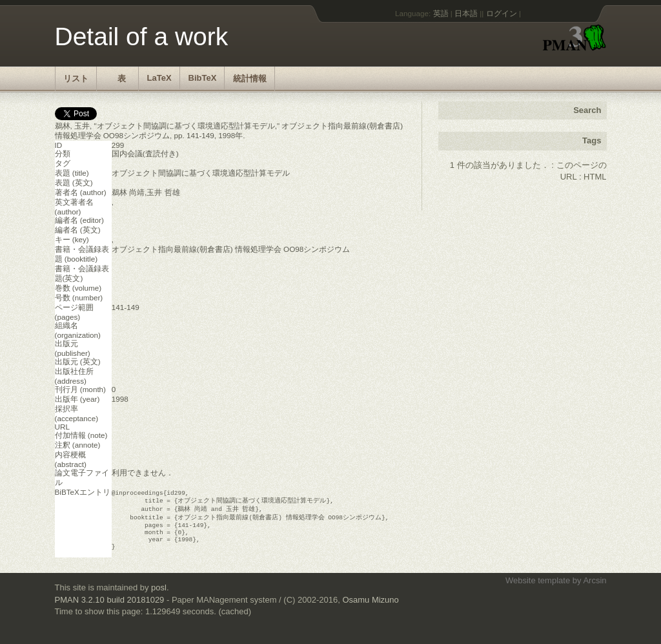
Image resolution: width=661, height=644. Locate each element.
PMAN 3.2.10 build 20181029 (110, 608)
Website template (538, 589)
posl (159, 596)
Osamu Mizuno (370, 608)
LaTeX (159, 78)
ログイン (502, 13)
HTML (595, 177)
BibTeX (203, 78)
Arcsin (595, 589)
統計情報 (250, 78)
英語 (441, 13)
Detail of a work (142, 36)
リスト (76, 78)
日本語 (466, 13)
